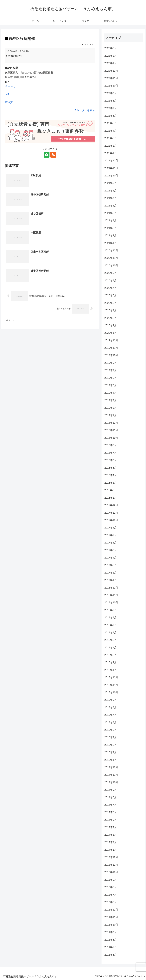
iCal (7, 94)
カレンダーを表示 (85, 110)
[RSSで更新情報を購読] (53, 155)
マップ (10, 87)
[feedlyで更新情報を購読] (47, 155)
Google (9, 102)
